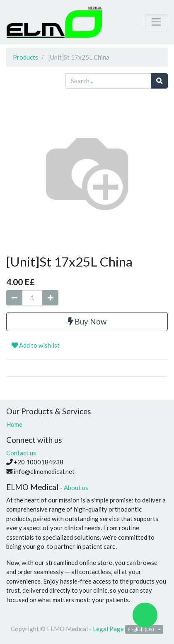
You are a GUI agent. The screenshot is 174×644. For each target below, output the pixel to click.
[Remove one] (14, 298)
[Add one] (50, 298)
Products (25, 57)
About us (76, 488)
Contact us (21, 453)
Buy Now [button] (87, 321)
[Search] (159, 81)
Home (14, 424)
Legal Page (108, 629)
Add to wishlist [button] (36, 345)
